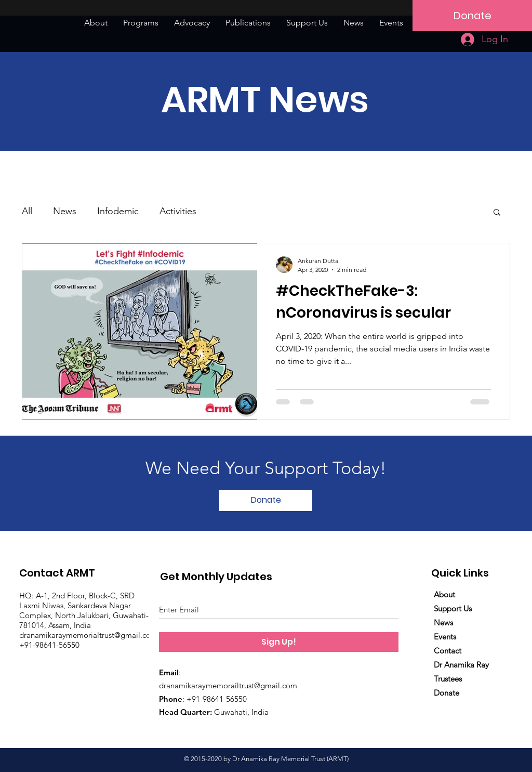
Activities (178, 211)
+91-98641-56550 (49, 645)
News (65, 211)
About (444, 594)
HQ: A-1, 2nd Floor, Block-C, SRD (77, 596)
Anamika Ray (465, 665)
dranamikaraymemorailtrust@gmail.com (228, 685)
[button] (497, 213)
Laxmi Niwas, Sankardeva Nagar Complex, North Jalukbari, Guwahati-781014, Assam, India (84, 615)
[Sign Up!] (279, 642)
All (27, 211)
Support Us (453, 609)
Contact (448, 651)
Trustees (448, 679)
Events (445, 637)
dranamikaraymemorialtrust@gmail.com (89, 635)
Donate (447, 693)
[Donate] (472, 16)
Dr (438, 665)
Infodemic (118, 211)
